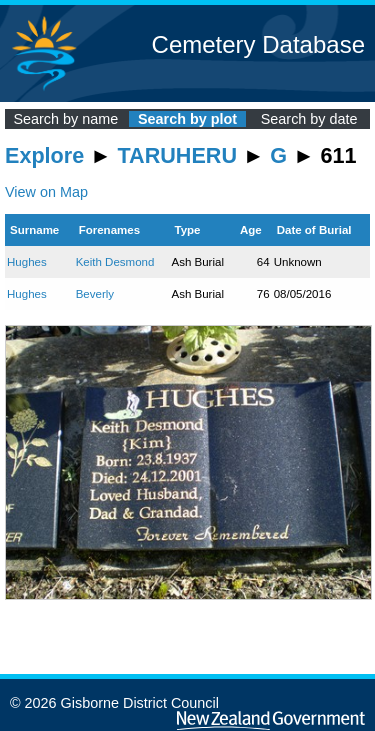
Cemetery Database (258, 44)
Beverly (95, 294)
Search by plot (187, 119)
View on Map (46, 192)
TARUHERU (177, 155)
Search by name (65, 119)
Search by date (309, 119)
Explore (44, 155)
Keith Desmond (115, 262)
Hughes (27, 262)
